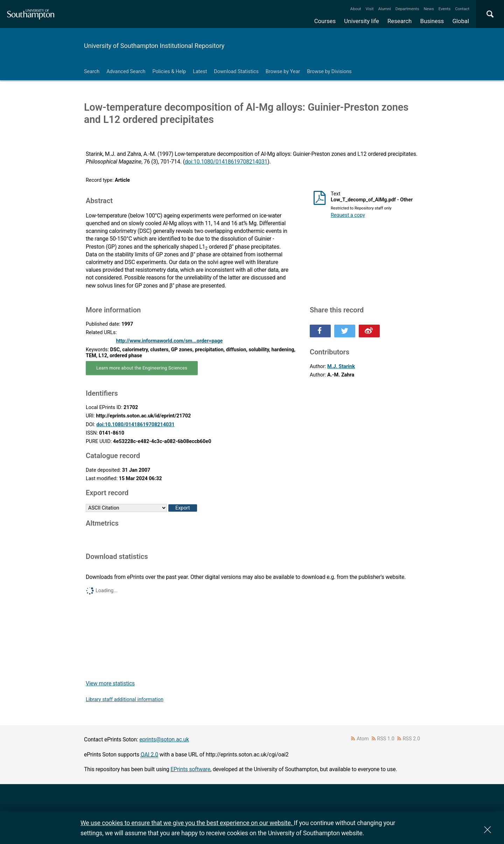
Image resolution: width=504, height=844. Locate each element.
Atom (363, 739)
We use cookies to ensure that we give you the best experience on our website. (187, 823)
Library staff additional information (125, 700)
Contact (462, 9)
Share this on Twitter (345, 331)
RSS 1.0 (386, 739)
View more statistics (110, 683)
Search (92, 72)
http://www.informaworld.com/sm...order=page (169, 341)
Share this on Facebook (320, 331)
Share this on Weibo (369, 331)
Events (445, 9)
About (356, 9)
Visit (370, 9)
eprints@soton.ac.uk (164, 739)
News (429, 9)
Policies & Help (169, 72)
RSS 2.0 (412, 739)
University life (362, 21)
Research (400, 21)
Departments (407, 9)
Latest (200, 72)
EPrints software (190, 769)
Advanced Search (126, 72)
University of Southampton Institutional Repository (154, 46)
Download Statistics (236, 72)
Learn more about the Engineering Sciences (142, 368)
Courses (325, 21)
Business (432, 21)
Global (461, 21)
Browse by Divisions (329, 72)
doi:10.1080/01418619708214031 (226, 162)
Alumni (384, 9)
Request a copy (348, 215)
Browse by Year (283, 72)
